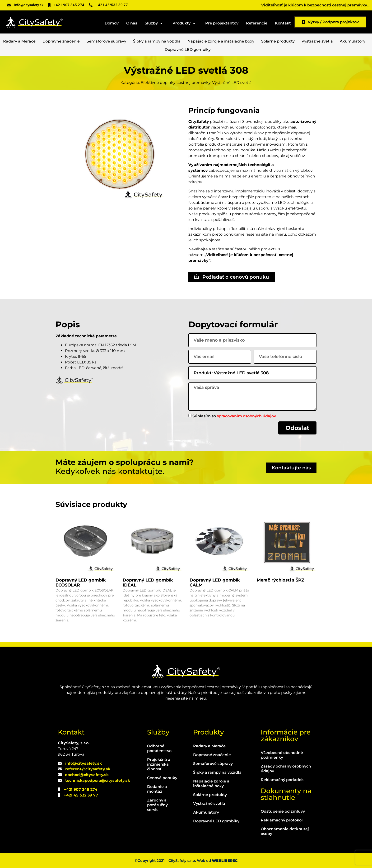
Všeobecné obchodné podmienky (282, 755)
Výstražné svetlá (317, 41)
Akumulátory (353, 41)
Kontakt (283, 23)
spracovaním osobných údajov (246, 416)
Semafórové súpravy (106, 41)
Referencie (257, 23)
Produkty (185, 23)
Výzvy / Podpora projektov (330, 22)
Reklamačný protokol (282, 820)
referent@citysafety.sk (88, 769)
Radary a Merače (19, 41)
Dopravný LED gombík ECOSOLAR (81, 583)
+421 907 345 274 (81, 789)
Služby (155, 23)
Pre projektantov (222, 23)
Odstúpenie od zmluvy (283, 811)
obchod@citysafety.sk (87, 775)
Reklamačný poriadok (282, 780)
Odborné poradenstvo (159, 748)
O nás (132, 23)
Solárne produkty (278, 41)
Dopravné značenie (61, 41)
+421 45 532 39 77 (81, 795)
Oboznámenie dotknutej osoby (285, 831)
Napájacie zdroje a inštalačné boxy (221, 41)
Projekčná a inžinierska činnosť (159, 764)
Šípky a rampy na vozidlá (157, 41)
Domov (112, 23)
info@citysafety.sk (84, 763)
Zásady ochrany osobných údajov (286, 769)
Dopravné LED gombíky (188, 50)
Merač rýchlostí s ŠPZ (280, 580)
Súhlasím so (234, 416)
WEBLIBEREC (225, 861)
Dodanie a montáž (157, 789)
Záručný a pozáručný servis (157, 805)
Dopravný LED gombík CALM (215, 583)
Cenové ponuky (162, 778)
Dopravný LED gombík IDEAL (148, 583)
